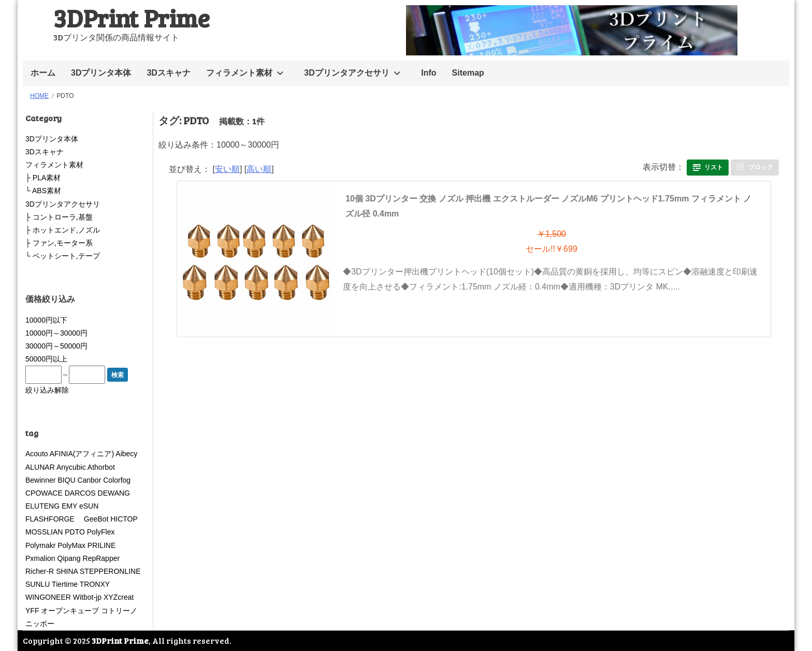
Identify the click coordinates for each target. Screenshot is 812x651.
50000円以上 (46, 359)
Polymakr (40, 545)
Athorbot (101, 467)
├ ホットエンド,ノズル (63, 230)
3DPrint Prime (132, 17)
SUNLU (38, 584)
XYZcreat (119, 597)
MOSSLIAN (44, 532)
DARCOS (80, 493)
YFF (32, 611)
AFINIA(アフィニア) (82, 454)
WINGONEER (48, 597)
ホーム (43, 73)
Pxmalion (40, 558)
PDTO (75, 532)
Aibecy (126, 454)
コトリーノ (119, 611)
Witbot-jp (87, 597)
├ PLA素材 (43, 178)
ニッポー (40, 624)
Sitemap (468, 73)
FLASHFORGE (54, 519)
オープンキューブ (70, 611)
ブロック (761, 167)
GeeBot (96, 519)
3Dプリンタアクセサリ (346, 73)
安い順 (227, 169)
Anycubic (71, 467)
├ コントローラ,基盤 (59, 217)
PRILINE (102, 545)
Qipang (69, 558)
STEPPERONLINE (110, 571)
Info (429, 73)
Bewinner (40, 480)
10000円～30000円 (56, 333)
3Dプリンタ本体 (101, 73)
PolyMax (71, 545)
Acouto (37, 454)
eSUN (89, 506)
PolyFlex (101, 532)
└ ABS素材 (43, 191)
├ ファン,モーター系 (59, 243)
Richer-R (40, 571)
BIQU (66, 480)
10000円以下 (46, 320)
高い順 (259, 169)
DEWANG (114, 493)
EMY (69, 506)
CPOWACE (44, 493)
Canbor (89, 480)
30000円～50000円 (56, 346)
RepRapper (102, 558)
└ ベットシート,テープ (63, 256)
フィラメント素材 (239, 73)
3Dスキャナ (168, 73)
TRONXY (95, 584)
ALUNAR (40, 467)
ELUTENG (42, 506)
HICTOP (124, 519)
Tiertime (65, 584)
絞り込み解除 (47, 390)
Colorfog (117, 480)
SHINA (67, 571)
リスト (714, 167)
